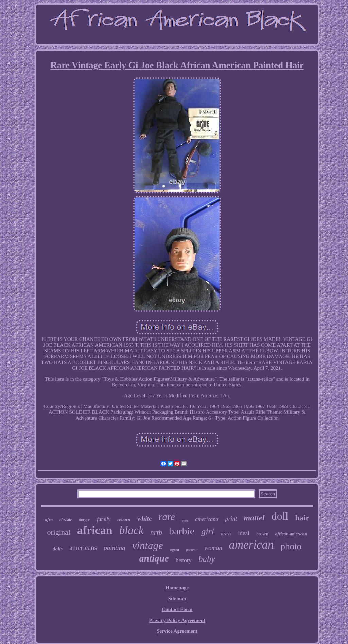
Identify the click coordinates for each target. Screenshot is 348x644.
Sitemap (177, 599)
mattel (254, 518)
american (251, 545)
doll (280, 516)
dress (226, 534)
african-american (291, 534)
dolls (58, 549)
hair (302, 518)
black (131, 530)
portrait (192, 550)
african (95, 530)
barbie (182, 531)
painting (114, 548)
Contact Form (177, 609)
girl (208, 531)
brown (262, 534)
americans (83, 548)
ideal (244, 533)
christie (66, 520)
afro (49, 520)
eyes (185, 520)
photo (291, 546)
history (184, 560)
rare (167, 517)
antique (154, 558)
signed (175, 550)
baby (207, 559)
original (58, 532)
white (144, 519)
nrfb (156, 532)
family (104, 519)
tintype (84, 520)
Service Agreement (177, 631)
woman (213, 548)
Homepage (177, 588)
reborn (124, 520)
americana (207, 519)
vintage (148, 545)
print (231, 519)
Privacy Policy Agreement (177, 620)
